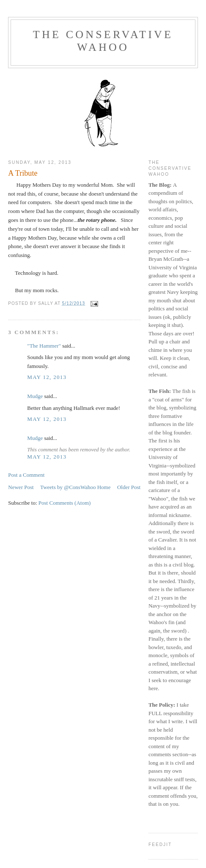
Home (104, 487)
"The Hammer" (44, 346)
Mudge (35, 396)
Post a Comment (26, 475)
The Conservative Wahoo (103, 41)
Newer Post (21, 487)
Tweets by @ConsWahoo (68, 487)
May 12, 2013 (47, 377)
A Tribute (23, 173)
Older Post (129, 487)
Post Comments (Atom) (65, 503)
